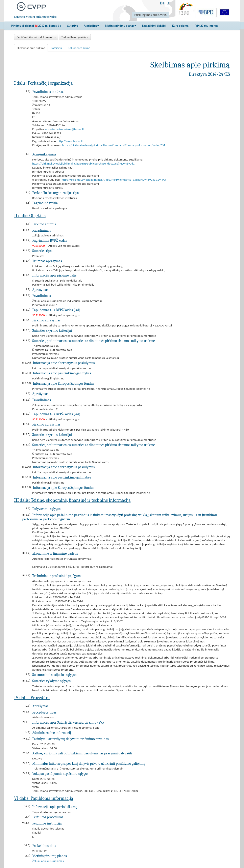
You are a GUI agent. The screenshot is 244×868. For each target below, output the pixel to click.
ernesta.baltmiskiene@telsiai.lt (65, 129)
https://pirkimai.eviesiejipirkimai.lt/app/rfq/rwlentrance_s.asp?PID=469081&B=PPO (114, 180)
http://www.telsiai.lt (70, 141)
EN (162, 3)
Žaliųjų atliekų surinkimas (48, 861)
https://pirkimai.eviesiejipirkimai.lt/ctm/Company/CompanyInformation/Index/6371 (114, 145)
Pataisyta (56, 48)
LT (168, 3)
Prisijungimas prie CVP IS (150, 15)
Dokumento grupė (79, 48)
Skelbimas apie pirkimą (31, 48)
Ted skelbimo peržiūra (75, 37)
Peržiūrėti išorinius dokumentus (36, 37)
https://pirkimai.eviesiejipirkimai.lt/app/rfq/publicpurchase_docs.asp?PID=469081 (83, 164)
